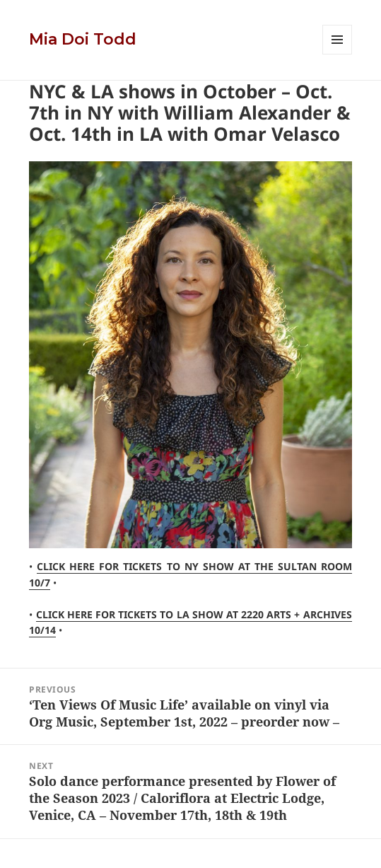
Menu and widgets (338, 54)
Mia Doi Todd (83, 39)
